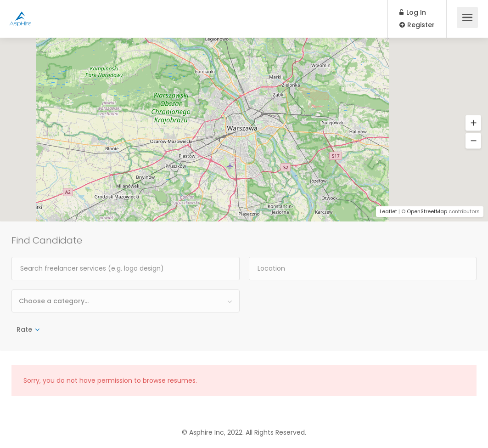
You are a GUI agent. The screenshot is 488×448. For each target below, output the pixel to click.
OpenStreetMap (427, 211)
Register (417, 25)
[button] (473, 123)
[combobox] (126, 301)
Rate (24, 329)
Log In (413, 12)
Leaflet (388, 211)
